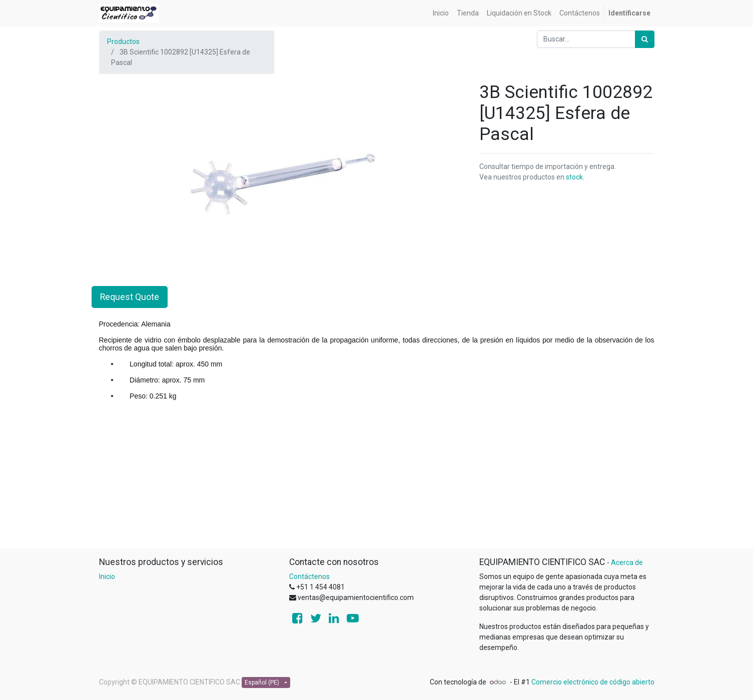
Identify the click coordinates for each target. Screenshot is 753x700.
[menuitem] (441, 13)
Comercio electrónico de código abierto (593, 682)
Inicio (107, 576)
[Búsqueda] (645, 39)
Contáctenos (309, 576)
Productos (123, 41)
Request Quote (130, 297)
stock (574, 177)
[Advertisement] (377, 478)
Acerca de (627, 562)
